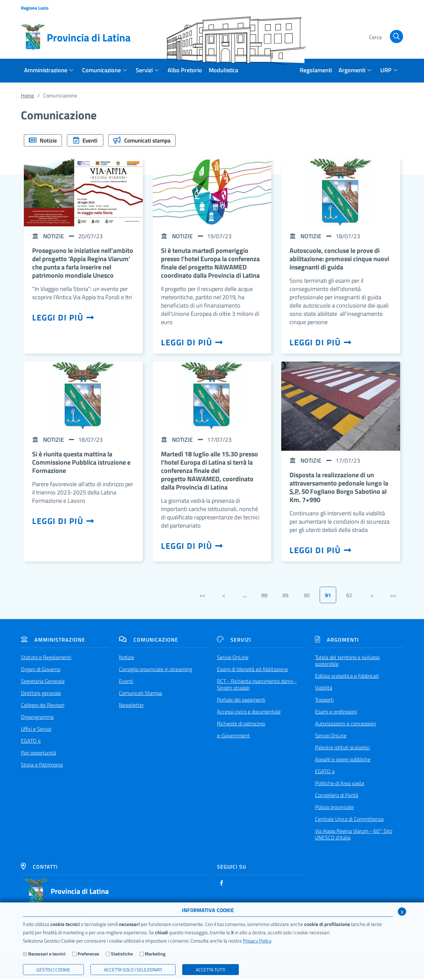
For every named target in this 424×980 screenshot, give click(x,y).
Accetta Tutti (211, 970)
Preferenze (88, 954)
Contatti (39, 868)
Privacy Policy (257, 941)
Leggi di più (63, 318)
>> (393, 596)
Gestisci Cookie (53, 970)
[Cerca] (385, 37)
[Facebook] (222, 884)
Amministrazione (53, 641)
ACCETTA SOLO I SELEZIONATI (133, 970)
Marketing (155, 954)
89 (286, 596)
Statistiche (122, 954)
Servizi (234, 641)
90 (307, 596)
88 (264, 596)
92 (349, 596)
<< (202, 596)
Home (27, 95)
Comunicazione (149, 641)
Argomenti (337, 641)
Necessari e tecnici (47, 954)
